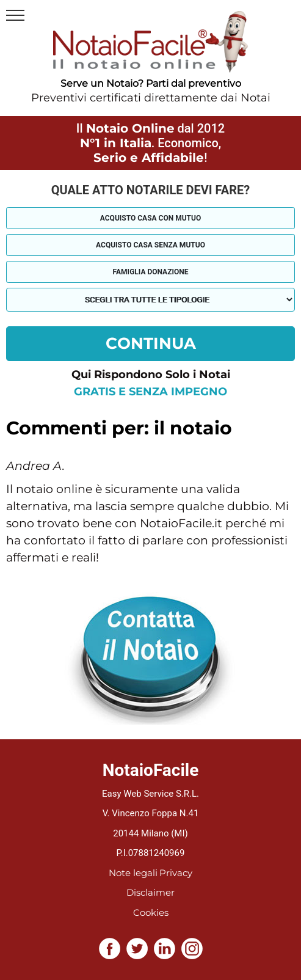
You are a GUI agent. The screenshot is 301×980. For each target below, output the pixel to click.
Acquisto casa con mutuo (150, 218)
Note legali (133, 873)
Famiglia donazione (151, 272)
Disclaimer (150, 892)
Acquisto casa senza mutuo (150, 245)
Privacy (176, 873)
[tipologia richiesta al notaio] (150, 300)
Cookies (151, 912)
